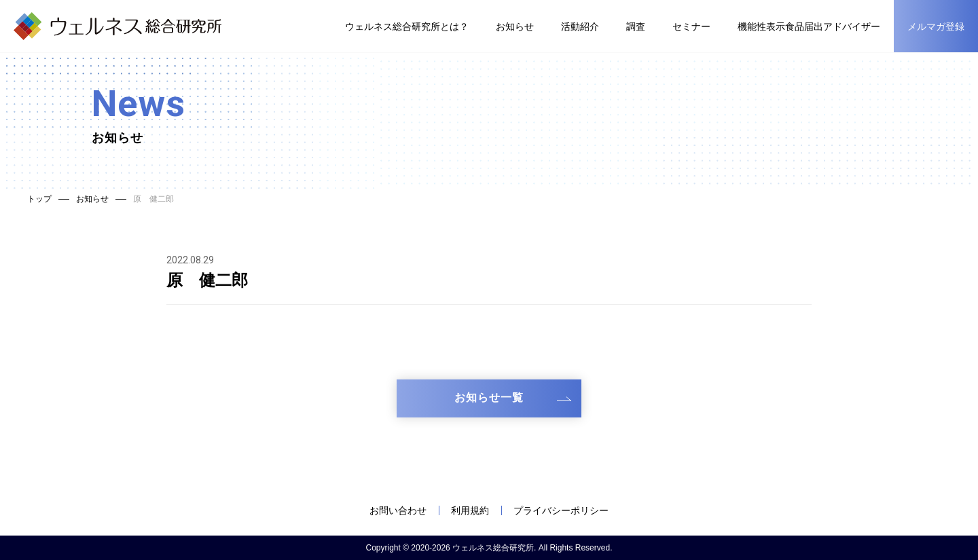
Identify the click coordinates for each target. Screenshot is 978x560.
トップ (39, 199)
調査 (636, 26)
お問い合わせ (398, 510)
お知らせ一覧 (489, 397)
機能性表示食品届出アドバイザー (809, 26)
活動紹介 (580, 26)
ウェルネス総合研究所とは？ (407, 26)
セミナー (691, 26)
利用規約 (470, 510)
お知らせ (515, 26)
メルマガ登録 (936, 26)
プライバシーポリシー (561, 510)
